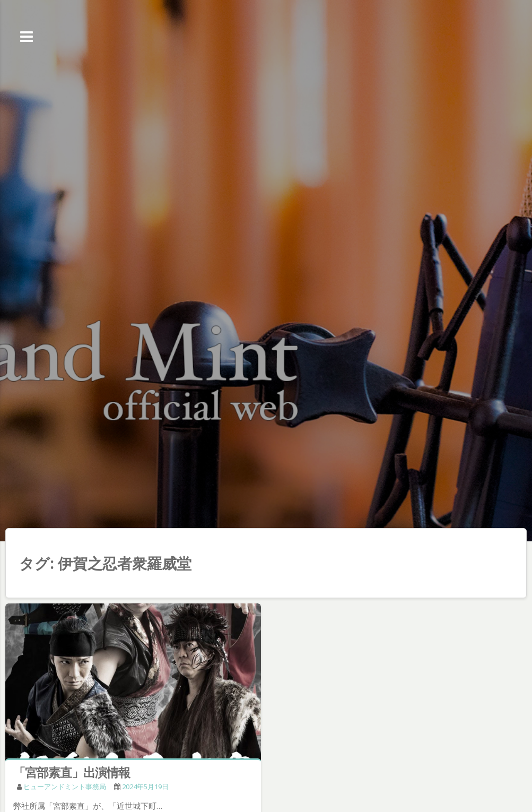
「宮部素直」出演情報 (72, 772)
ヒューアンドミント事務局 (65, 787)
